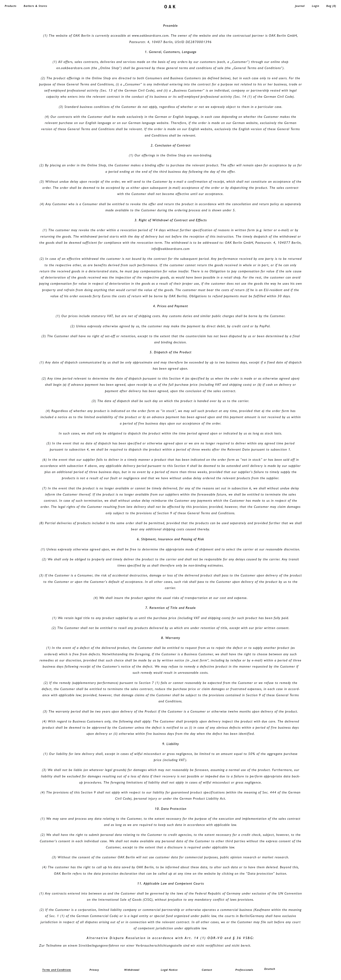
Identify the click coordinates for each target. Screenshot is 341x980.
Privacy (94, 970)
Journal (300, 6)
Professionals (244, 970)
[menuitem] (282, 969)
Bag (331, 6)
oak (171, 6)
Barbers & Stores (36, 6)
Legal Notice (169, 970)
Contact (207, 970)
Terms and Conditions (57, 970)
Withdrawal (132, 970)
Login (316, 6)
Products (11, 6)
